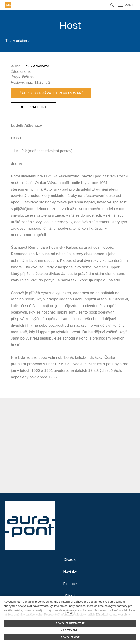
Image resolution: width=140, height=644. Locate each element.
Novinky (70, 572)
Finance (70, 584)
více (70, 613)
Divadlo (70, 560)
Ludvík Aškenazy (35, 66)
